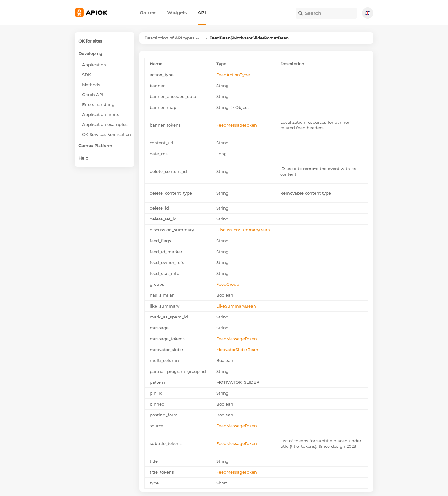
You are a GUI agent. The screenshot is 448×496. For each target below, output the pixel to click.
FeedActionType (233, 75)
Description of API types (169, 38)
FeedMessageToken (237, 125)
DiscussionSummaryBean (243, 230)
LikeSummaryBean (236, 306)
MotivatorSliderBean (237, 350)
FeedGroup (228, 284)
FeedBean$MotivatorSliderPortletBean (249, 38)
